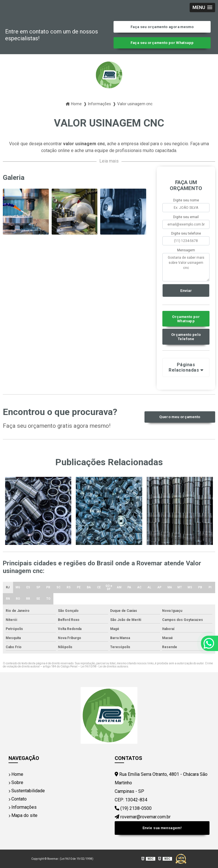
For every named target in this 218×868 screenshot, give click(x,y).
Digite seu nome (186, 200)
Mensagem (186, 250)
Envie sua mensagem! (162, 828)
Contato (18, 799)
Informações (23, 807)
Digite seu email (186, 217)
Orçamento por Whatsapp (186, 319)
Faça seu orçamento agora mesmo (162, 27)
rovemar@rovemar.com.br (143, 817)
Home (16, 774)
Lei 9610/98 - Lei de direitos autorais (104, 666)
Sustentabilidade (27, 791)
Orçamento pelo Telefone (186, 337)
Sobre (16, 782)
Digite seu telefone (186, 233)
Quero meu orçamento (180, 417)
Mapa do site (23, 815)
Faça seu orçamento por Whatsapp (162, 43)
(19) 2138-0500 (133, 808)
